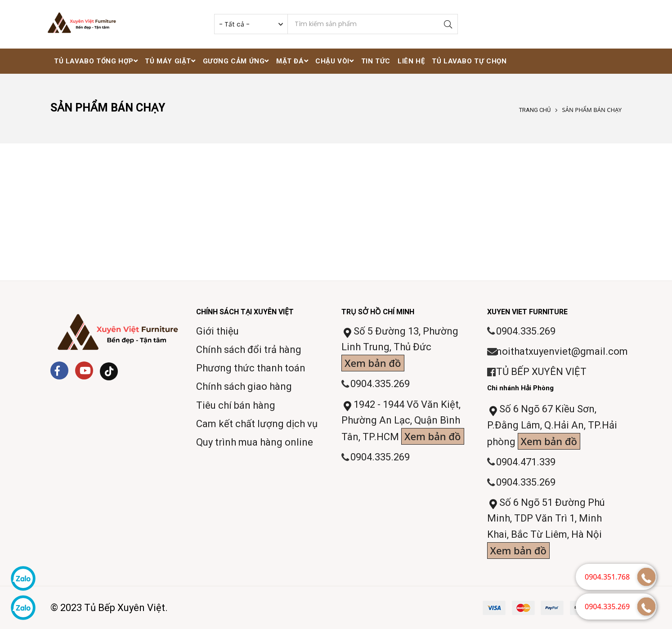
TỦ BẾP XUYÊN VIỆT (541, 372)
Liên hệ (411, 61)
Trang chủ (535, 110)
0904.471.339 (526, 462)
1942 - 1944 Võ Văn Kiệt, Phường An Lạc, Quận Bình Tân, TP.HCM (403, 422)
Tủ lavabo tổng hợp (96, 61)
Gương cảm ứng (236, 61)
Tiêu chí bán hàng (236, 405)
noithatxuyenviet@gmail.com (562, 351)
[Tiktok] (109, 371)
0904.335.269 (380, 384)
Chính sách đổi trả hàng (249, 350)
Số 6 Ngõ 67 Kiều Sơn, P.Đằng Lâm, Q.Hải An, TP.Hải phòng (552, 426)
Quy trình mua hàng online (255, 442)
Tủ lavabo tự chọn (469, 61)
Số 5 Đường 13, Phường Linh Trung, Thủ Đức (400, 349)
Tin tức (376, 61)
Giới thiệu (217, 331)
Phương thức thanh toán (251, 368)
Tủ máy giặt (170, 61)
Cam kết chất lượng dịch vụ (257, 424)
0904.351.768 (607, 577)
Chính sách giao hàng (244, 386)
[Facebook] (59, 370)
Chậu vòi (334, 61)
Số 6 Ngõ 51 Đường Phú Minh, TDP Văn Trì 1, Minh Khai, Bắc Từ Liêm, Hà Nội (546, 528)
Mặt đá (292, 61)
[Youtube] (84, 370)
